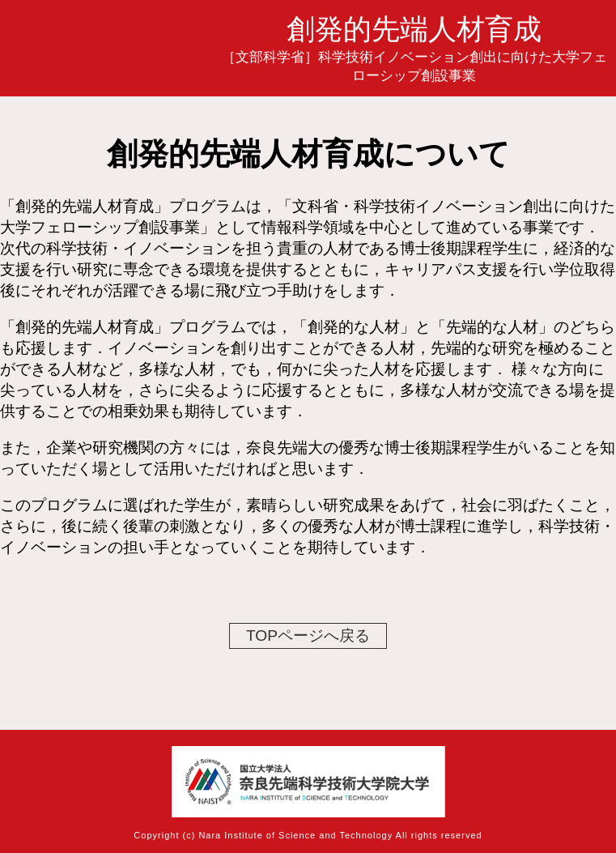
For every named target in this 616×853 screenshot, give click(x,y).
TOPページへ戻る (308, 635)
